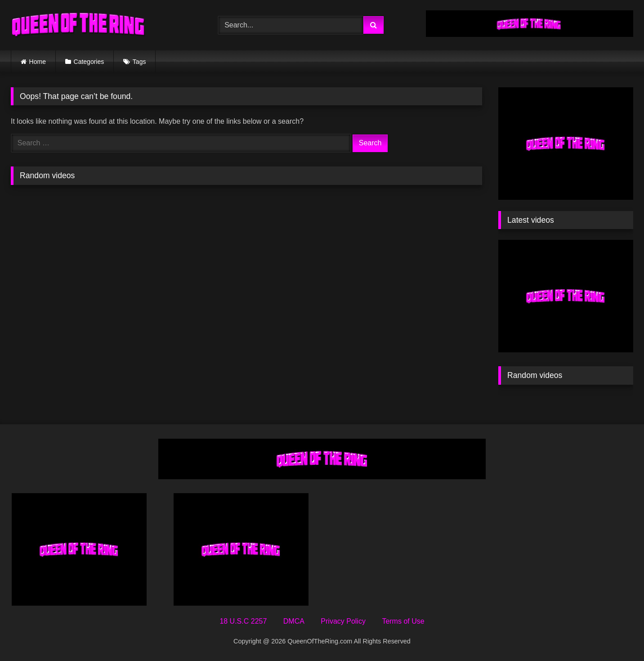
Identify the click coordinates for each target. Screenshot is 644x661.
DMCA (294, 621)
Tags (139, 62)
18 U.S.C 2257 (243, 621)
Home (38, 62)
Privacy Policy (343, 621)
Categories (89, 62)
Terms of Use (403, 621)
